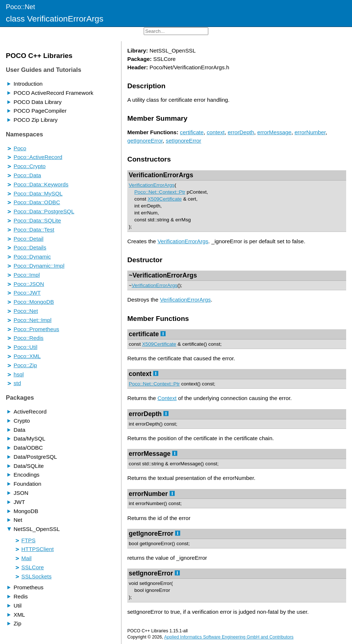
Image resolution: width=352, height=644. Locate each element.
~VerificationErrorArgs (163, 275)
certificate (192, 132)
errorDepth (241, 132)
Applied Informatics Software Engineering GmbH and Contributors (229, 637)
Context (167, 398)
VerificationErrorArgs (161, 175)
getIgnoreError (145, 141)
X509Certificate (165, 199)
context (216, 132)
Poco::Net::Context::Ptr (160, 192)
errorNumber (310, 132)
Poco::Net (20, 7)
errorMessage (274, 132)
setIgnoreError (184, 141)
